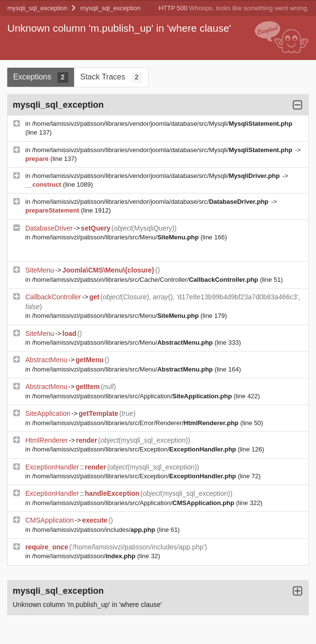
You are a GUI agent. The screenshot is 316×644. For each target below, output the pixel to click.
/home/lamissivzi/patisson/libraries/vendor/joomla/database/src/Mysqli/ (162, 124)
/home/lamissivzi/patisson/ (85, 556)
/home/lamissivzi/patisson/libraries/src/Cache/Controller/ (146, 280)
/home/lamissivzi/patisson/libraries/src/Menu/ (116, 237)
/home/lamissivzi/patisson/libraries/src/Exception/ (135, 449)
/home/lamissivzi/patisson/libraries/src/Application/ (133, 396)
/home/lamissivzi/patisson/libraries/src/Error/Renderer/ (136, 423)
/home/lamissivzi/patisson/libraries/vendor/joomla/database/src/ (151, 202)
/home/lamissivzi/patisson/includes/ (94, 530)
